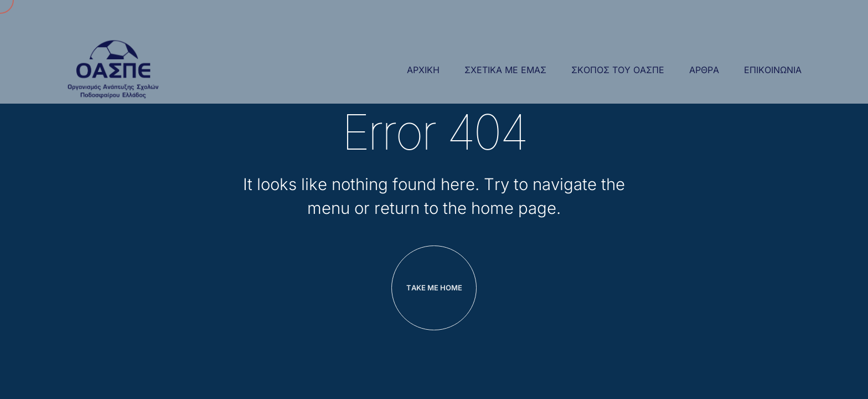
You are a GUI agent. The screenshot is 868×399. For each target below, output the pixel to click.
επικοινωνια (773, 70)
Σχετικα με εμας (505, 70)
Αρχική (423, 70)
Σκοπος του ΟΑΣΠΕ (618, 70)
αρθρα (704, 70)
